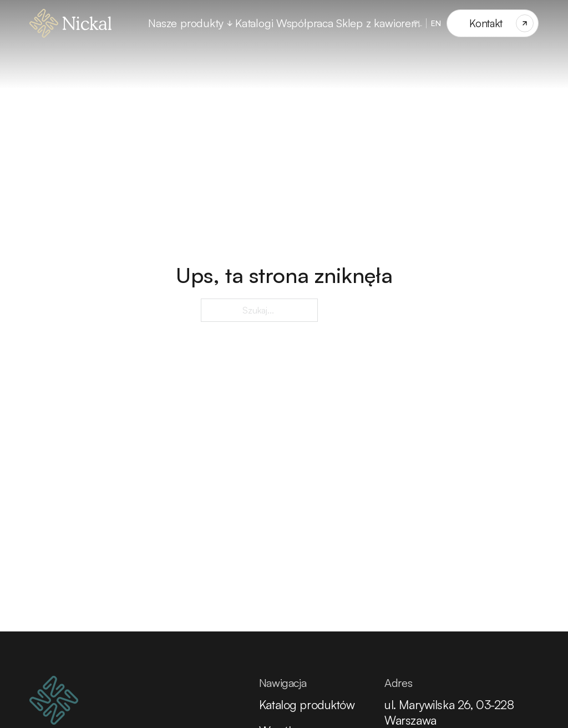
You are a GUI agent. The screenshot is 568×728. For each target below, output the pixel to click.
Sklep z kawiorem (378, 23)
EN (436, 23)
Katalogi (254, 23)
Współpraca (305, 23)
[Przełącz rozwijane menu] (230, 23)
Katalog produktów (307, 704)
